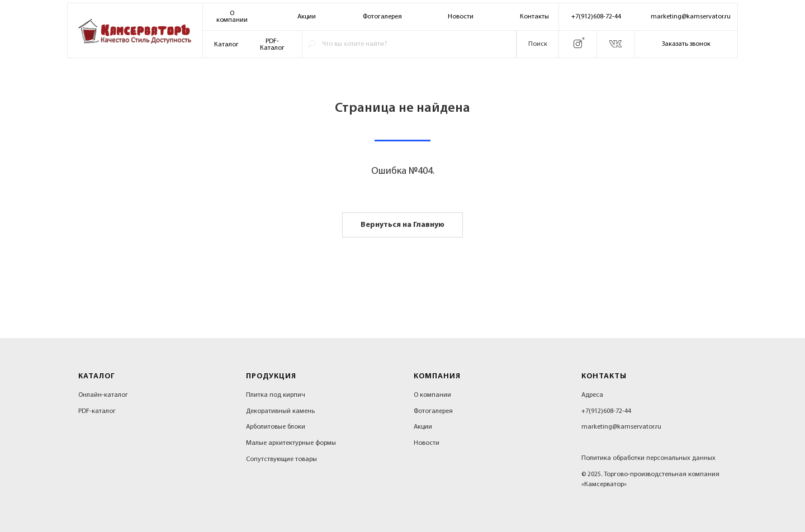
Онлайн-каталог (103, 395)
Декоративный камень (280, 411)
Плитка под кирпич (276, 395)
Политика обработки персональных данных (648, 458)
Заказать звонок (686, 44)
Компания (437, 376)
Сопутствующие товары (281, 459)
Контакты (534, 17)
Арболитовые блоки (276, 427)
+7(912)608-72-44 (596, 17)
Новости (461, 17)
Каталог (226, 45)
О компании (432, 395)
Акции (307, 17)
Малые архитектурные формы (291, 443)
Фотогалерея (382, 17)
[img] (135, 31)
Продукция (271, 376)
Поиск (538, 44)
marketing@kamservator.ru (691, 17)
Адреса (592, 395)
